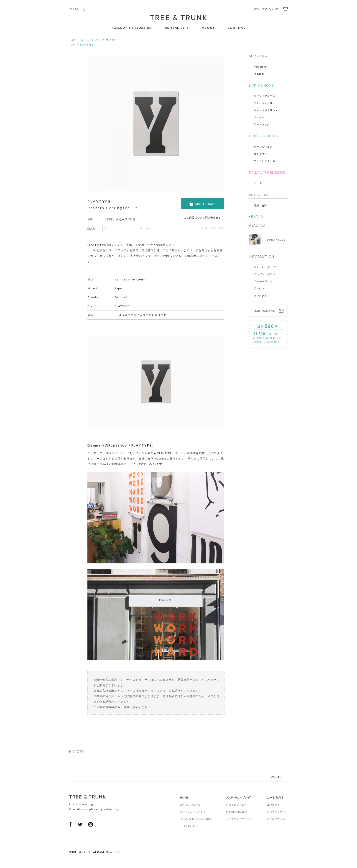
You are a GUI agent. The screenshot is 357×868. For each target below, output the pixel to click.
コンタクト (260, 295)
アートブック (262, 124)
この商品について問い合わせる (202, 217)
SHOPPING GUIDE (266, 9)
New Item (260, 67)
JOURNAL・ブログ (238, 797)
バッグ (258, 183)
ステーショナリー (264, 103)
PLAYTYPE (87, 45)
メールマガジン (263, 281)
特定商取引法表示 (237, 812)
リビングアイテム (264, 96)
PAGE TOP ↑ (279, 777)
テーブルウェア (263, 147)
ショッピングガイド (266, 267)
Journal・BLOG (274, 240)
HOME (184, 797)
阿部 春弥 (260, 205)
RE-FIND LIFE (259, 195)
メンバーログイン (264, 274)
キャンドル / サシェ (266, 110)
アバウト (259, 288)
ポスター (112, 40)
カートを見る (275, 797)
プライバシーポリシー (239, 819)
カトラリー (260, 154)
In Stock (259, 74)
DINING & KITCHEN (264, 136)
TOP (72, 40)
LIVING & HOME (90, 40)
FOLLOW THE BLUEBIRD (267, 172)
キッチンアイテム (264, 161)
